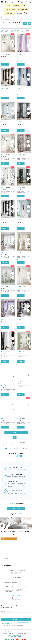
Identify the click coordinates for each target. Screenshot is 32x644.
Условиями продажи (9, 622)
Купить (5, 64)
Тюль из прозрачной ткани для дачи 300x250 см (8, 352)
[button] (24, 443)
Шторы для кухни (10, 10)
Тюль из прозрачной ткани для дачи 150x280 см (24, 421)
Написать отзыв (16, 507)
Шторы (9, 6)
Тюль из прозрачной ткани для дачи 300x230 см (8, 126)
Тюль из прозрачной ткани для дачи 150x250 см (24, 126)
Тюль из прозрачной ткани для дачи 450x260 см (8, 59)
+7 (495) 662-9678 (16, 576)
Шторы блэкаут (9, 13)
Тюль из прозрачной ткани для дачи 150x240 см (24, 59)
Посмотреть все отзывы (16, 594)
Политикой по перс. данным (23, 621)
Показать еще (16, 431)
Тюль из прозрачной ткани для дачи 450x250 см (8, 291)
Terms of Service (17, 634)
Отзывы (11, 502)
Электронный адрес (6, 610)
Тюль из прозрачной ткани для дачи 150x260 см (24, 159)
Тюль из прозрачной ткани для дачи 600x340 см (24, 93)
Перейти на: (6, 441)
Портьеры (17, 6)
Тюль (24, 6)
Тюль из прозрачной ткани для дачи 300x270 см (8, 93)
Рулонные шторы (22, 10)
